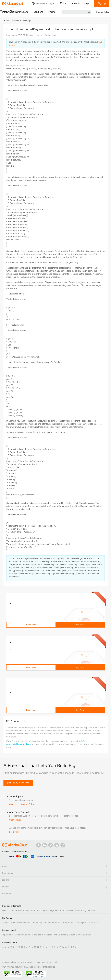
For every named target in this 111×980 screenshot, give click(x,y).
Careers (6, 962)
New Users (94, 923)
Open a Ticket (15, 820)
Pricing (52, 12)
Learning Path (81, 923)
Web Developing (61, 935)
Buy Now (80, 625)
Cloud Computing (23, 935)
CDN (27, 910)
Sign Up (102, 3)
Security (91, 910)
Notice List (47, 962)
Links (56, 962)
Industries (36, 935)
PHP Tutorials (84, 935)
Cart (64, 3)
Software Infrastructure (63, 923)
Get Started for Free (18, 783)
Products (24, 12)
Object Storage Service (51, 910)
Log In (87, 3)
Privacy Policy (27, 962)
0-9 (75, 947)
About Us (15, 962)
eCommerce (68, 910)
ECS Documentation (22, 923)
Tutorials (73, 935)
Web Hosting (80, 910)
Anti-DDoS (35, 910)
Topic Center (8, 935)
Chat (11, 804)
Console (76, 3)
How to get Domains (42, 923)
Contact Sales (102, 12)
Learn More (31, 625)
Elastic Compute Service (13, 910)
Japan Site (7, 923)
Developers (47, 935)
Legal (38, 962)
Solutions (38, 12)
